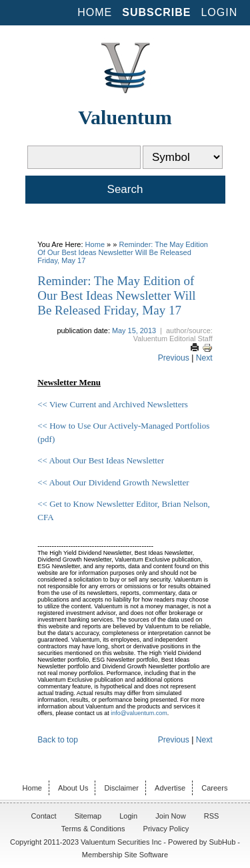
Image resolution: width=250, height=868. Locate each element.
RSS (212, 816)
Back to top (58, 740)
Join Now (170, 816)
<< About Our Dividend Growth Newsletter (113, 482)
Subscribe (156, 12)
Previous (174, 358)
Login (219, 12)
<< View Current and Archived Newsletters (113, 404)
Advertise (170, 788)
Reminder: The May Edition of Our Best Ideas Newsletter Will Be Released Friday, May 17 (123, 252)
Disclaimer (122, 788)
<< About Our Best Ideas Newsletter (101, 460)
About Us (73, 788)
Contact (44, 816)
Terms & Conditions (93, 829)
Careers (214, 788)
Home (95, 12)
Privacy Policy (166, 829)
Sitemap (88, 816)
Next (204, 358)
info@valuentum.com (139, 713)
